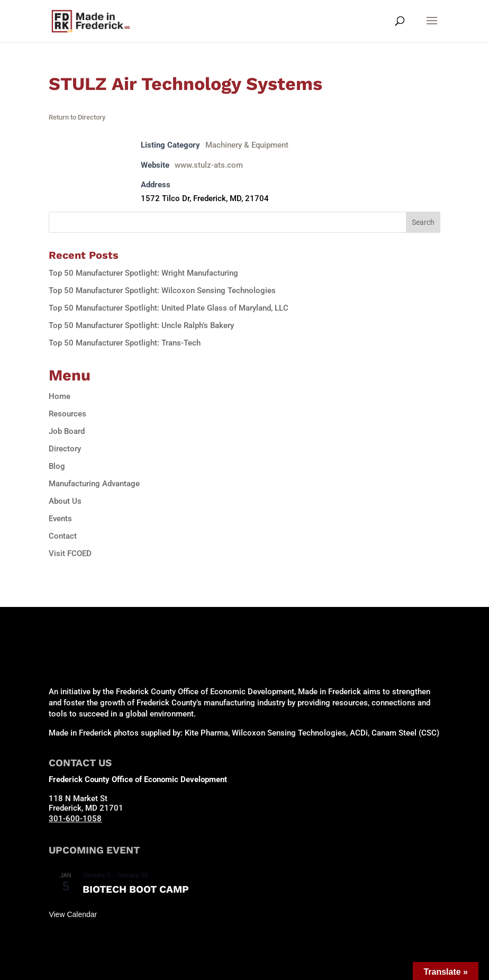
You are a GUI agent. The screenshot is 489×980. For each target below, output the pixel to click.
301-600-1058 (75, 819)
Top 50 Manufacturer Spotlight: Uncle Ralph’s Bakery (141, 325)
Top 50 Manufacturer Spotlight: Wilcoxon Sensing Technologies (162, 291)
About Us (65, 501)
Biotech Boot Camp (136, 889)
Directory (65, 449)
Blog (57, 466)
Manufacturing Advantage (94, 484)
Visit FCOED (70, 553)
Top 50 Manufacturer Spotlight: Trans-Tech (125, 343)
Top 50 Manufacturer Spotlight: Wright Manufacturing (143, 273)
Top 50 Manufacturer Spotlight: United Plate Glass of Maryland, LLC (169, 308)
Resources (67, 414)
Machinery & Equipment (247, 145)
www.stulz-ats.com (209, 165)
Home (60, 396)
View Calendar (73, 914)
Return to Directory (77, 117)
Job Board (67, 431)
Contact (63, 536)
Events (60, 519)
